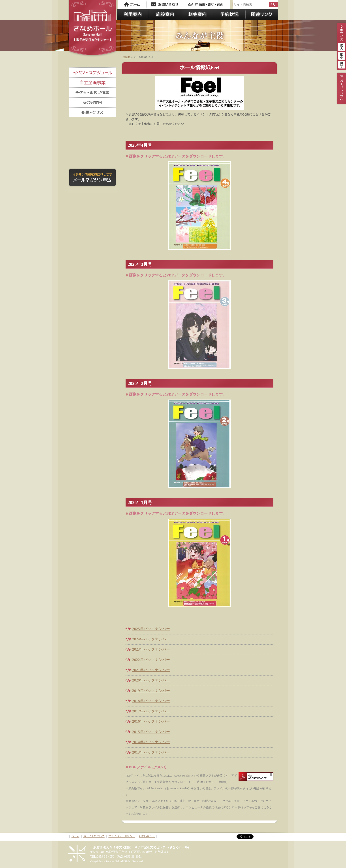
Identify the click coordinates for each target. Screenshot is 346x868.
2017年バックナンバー (151, 711)
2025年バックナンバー (151, 629)
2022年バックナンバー (151, 660)
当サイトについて (94, 836)
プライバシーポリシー (122, 836)
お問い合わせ (147, 836)
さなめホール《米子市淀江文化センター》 (92, 29)
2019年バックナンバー (151, 691)
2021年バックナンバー (151, 670)
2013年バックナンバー (151, 752)
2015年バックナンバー (151, 732)
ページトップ (341, 88)
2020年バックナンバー (151, 680)
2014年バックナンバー (151, 742)
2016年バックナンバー (151, 721)
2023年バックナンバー (151, 649)
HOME (127, 57)
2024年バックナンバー (151, 639)
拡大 (342, 46)
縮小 (342, 55)
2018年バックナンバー (151, 701)
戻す (342, 64)
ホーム (75, 836)
